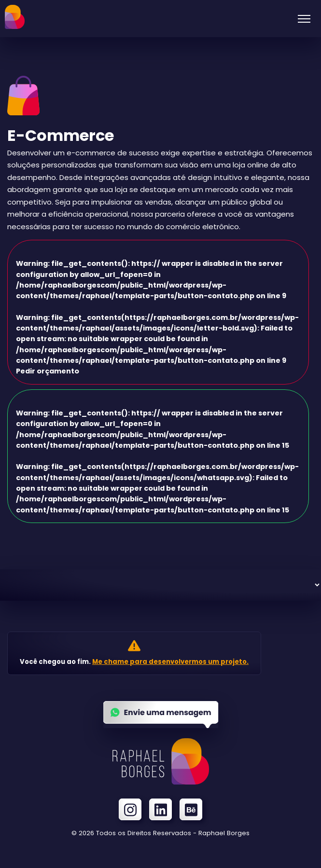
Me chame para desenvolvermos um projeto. (170, 662)
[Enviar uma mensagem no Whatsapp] (161, 725)
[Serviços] (160, 585)
